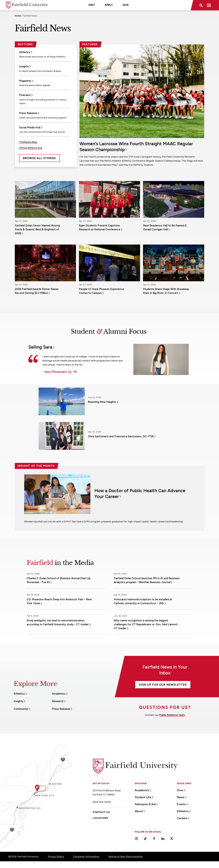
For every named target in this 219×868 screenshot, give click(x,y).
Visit (92, 5)
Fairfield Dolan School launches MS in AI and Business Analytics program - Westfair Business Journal (147, 580)
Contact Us (101, 812)
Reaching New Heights (102, 402)
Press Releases (28, 113)
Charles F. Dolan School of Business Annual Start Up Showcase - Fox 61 (59, 580)
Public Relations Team (172, 715)
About (139, 811)
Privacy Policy (56, 857)
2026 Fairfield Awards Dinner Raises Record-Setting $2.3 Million (37, 291)
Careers (182, 818)
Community (21, 709)
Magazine (25, 81)
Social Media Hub (30, 127)
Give (126, 5)
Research (58, 701)
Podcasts (25, 95)
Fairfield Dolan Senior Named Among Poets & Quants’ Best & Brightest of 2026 (37, 229)
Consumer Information (86, 857)
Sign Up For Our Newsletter (163, 685)
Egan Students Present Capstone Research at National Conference (100, 227)
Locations (100, 818)
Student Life (143, 797)
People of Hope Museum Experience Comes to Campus (101, 291)
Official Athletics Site (31, 148)
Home (18, 16)
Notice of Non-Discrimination (126, 857)
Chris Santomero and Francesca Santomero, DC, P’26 (121, 436)
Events (181, 804)
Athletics (25, 52)
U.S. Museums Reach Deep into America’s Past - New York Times (59, 601)
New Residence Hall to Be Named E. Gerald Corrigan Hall (165, 227)
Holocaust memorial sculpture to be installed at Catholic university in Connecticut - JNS (143, 601)
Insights (24, 66)
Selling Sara (40, 347)
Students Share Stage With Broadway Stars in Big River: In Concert (166, 291)
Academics (59, 694)
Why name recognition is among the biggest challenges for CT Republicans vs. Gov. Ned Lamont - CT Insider (147, 624)
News (181, 797)
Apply (109, 5)
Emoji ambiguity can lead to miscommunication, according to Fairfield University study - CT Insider (58, 622)
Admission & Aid (145, 804)
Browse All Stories (39, 158)
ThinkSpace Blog (28, 142)
